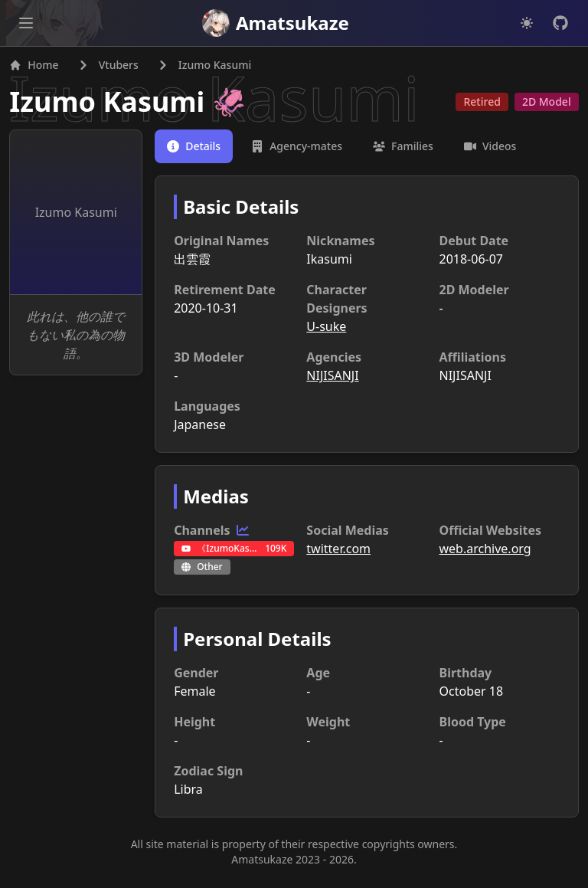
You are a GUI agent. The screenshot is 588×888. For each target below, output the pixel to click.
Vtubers (121, 68)
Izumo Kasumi (110, 105)
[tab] (195, 149)
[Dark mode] (527, 23)
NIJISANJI (332, 378)
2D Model (544, 105)
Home (37, 68)
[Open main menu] (26, 23)
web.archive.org (484, 552)
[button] (26, 23)
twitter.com (338, 552)
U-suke (326, 329)
